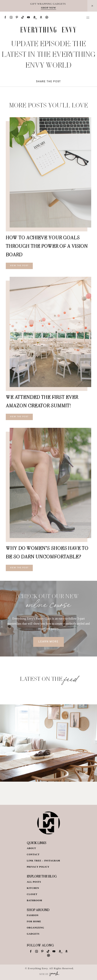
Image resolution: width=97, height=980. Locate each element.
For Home (34, 921)
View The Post (19, 266)
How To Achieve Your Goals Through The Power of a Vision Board (47, 246)
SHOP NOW (48, 8)
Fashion (33, 915)
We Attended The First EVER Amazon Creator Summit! (42, 401)
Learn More (48, 642)
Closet (32, 894)
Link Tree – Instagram (43, 861)
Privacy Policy (38, 867)
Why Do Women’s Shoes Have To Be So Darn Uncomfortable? (47, 552)
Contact (33, 854)
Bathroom (35, 900)
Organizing (35, 928)
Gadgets (33, 934)
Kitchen (33, 888)
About (31, 848)
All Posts (34, 882)
